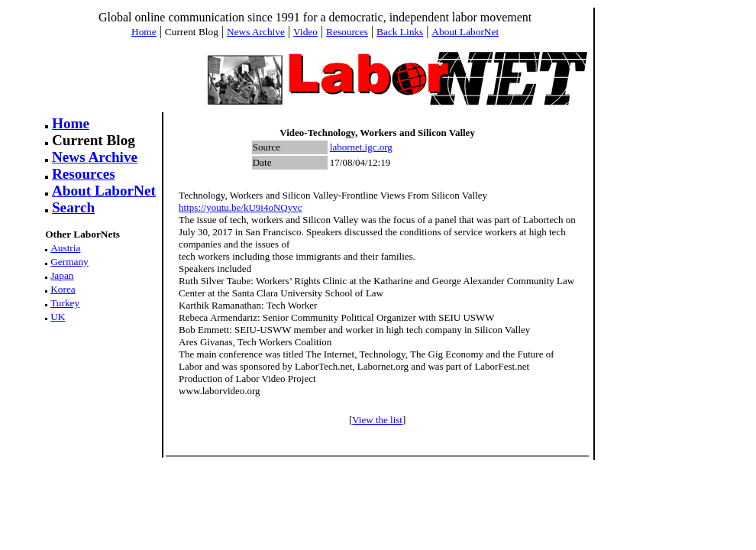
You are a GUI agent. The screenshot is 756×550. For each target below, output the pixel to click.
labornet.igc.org (361, 147)
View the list (377, 420)
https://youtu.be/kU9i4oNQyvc (240, 207)
